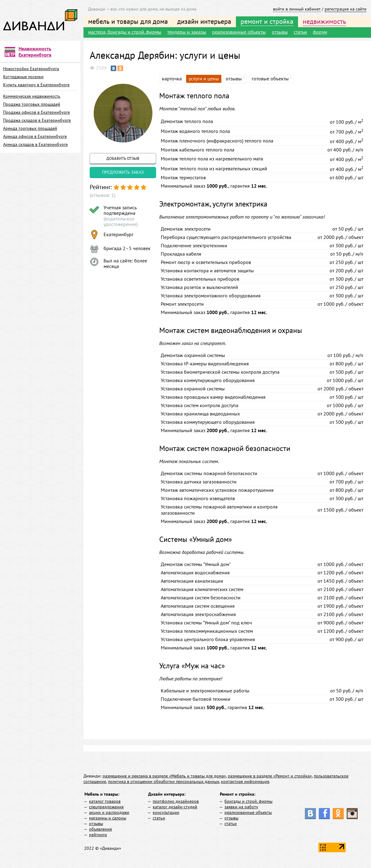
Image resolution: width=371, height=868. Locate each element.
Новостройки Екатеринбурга (31, 69)
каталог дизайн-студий (175, 807)
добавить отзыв (123, 158)
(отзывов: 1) (102, 195)
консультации (166, 812)
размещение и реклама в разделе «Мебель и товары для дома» (164, 776)
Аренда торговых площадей (30, 128)
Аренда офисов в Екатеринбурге (35, 136)
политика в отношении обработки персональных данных (164, 781)
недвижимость (324, 21)
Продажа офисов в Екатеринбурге (36, 112)
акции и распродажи (109, 812)
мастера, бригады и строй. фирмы (125, 32)
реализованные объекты (239, 32)
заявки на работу (241, 807)
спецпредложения (106, 807)
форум (320, 32)
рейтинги (98, 835)
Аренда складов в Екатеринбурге (35, 144)
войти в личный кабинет (297, 9)
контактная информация (245, 781)
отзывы (280, 32)
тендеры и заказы (187, 32)
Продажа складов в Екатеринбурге (37, 120)
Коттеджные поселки (23, 77)
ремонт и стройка (267, 21)
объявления (100, 829)
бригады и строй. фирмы (248, 801)
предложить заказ (123, 172)
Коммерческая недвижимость (32, 96)
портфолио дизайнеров (176, 801)
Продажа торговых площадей (32, 104)
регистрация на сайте (345, 9)
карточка (172, 79)
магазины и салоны (108, 818)
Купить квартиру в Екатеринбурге (36, 85)
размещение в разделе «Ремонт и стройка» (270, 776)
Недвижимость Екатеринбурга (35, 52)
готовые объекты (270, 79)
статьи (300, 32)
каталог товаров (105, 801)
